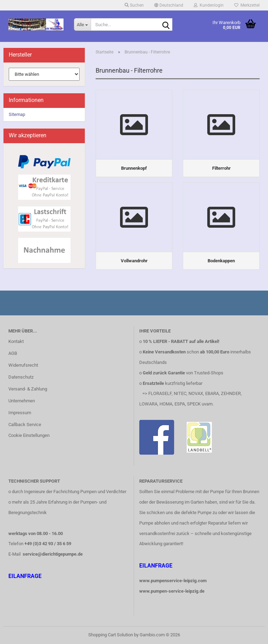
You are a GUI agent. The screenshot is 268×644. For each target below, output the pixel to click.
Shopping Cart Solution (111, 635)
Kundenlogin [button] (209, 5)
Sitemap (17, 114)
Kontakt (16, 341)
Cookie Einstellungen (29, 435)
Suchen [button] (134, 5)
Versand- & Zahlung (28, 389)
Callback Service (25, 425)
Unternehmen (22, 401)
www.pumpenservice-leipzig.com (173, 581)
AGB (13, 353)
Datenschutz (21, 377)
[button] (169, 5)
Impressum (20, 413)
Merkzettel (247, 5)
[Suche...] (82, 24)
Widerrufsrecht (23, 365)
